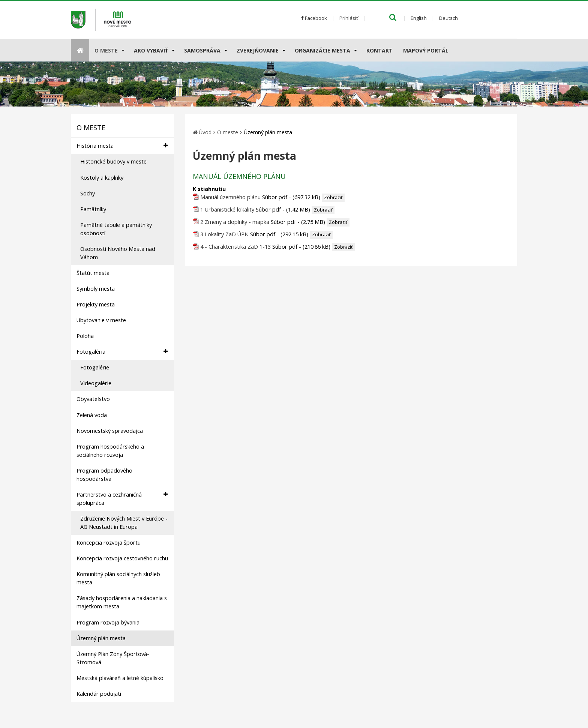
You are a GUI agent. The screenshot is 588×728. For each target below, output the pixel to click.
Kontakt (379, 50)
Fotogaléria (122, 352)
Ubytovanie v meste (101, 320)
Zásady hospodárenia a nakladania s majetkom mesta (122, 602)
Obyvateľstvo (93, 399)
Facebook (314, 18)
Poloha (85, 336)
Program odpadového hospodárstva (104, 475)
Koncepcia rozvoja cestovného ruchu (122, 558)
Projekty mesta (96, 304)
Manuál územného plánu (230, 197)
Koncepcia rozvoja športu (109, 543)
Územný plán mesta (101, 638)
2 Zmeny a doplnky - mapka (235, 222)
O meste (106, 50)
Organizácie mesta (322, 50)
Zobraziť (333, 197)
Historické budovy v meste (113, 161)
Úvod (205, 132)
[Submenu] (122, 50)
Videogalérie (96, 383)
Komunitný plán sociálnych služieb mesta (118, 578)
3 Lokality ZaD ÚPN (224, 234)
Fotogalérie (95, 367)
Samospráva (202, 50)
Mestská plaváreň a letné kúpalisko (120, 678)
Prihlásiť (349, 18)
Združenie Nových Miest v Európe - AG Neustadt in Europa (124, 523)
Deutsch (448, 18)
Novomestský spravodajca (110, 431)
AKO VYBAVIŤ (151, 50)
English (419, 18)
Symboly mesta (96, 289)
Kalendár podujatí (99, 694)
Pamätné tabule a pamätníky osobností (116, 229)
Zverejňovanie (258, 50)
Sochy (88, 193)
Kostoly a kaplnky (102, 178)
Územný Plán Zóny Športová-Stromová (113, 658)
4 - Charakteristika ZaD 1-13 (235, 247)
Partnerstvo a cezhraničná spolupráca (122, 498)
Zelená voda (92, 415)
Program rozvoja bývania (108, 622)
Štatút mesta (93, 273)
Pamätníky (93, 209)
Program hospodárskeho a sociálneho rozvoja (110, 451)
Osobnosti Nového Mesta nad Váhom (118, 253)
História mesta (122, 146)
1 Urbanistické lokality (227, 209)
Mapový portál (426, 50)
